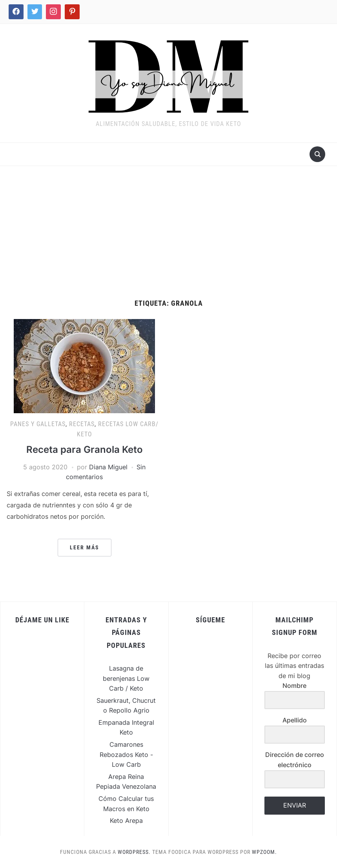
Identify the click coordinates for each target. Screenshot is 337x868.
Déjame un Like (42, 620)
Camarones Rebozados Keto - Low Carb (126, 754)
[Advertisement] (168, 241)
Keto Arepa (126, 821)
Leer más (85, 547)
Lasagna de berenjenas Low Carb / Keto (126, 678)
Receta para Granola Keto (85, 449)
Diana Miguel (108, 467)
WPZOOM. (264, 852)
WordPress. (134, 852)
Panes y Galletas (38, 424)
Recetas (82, 424)
